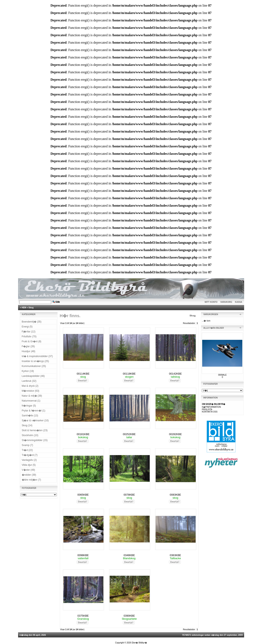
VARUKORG (226, 302)
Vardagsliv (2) (29, 460)
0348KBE (129, 555)
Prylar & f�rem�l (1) (34, 411)
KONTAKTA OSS (210, 412)
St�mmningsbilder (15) (35, 440)
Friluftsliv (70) (29, 337)
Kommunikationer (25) (34, 366)
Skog (31, 308)
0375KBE (83, 616)
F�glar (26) (28, 346)
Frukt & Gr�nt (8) (32, 341)
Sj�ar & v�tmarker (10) (35, 420)
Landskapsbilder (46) (33, 376)
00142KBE (175, 374)
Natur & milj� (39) (32, 396)
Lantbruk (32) (29, 381)
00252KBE (129, 434)
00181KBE (83, 434)
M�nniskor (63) (31, 391)
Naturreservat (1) (31, 401)
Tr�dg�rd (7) (30, 455)
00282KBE (175, 434)
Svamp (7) (27, 445)
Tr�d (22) (27, 450)
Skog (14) (27, 425)
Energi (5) (27, 327)
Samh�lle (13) (30, 416)
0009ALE (222, 375)
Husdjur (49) (29, 351)
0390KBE (129, 616)
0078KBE (129, 495)
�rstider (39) (29, 475)
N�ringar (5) (29, 406)
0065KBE (83, 495)
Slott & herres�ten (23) (35, 430)
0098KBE (83, 555)
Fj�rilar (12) (29, 332)
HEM (24, 308)
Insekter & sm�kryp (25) (35, 361)
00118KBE (129, 374)
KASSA (239, 302)
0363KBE (175, 555)
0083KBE (175, 495)
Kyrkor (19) (28, 371)
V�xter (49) (28, 470)
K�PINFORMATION (211, 407)
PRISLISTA (207, 409)
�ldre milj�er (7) (31, 480)
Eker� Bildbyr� (139, 643)
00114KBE (83, 374)
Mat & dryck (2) (30, 386)
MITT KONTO (211, 302)
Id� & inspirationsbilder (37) (37, 356)
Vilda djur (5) (29, 465)
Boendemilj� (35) (32, 322)
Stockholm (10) (30, 435)
